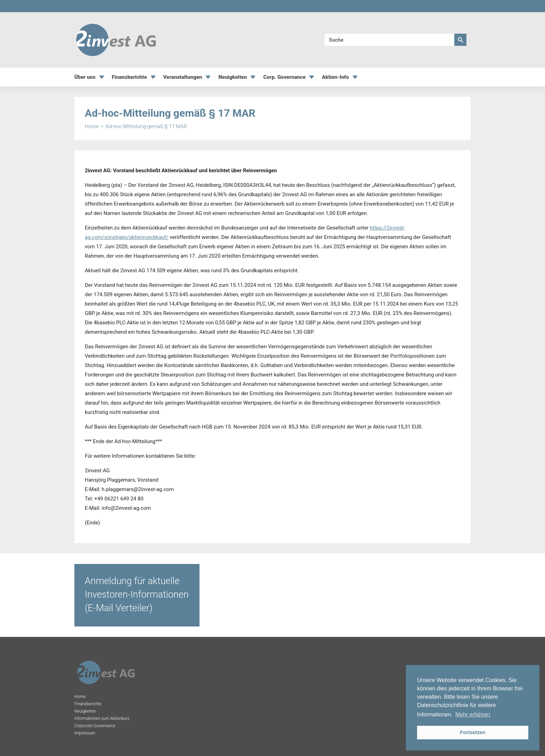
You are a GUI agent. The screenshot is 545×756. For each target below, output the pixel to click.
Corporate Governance (95, 726)
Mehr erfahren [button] (473, 715)
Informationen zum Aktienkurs (102, 718)
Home (92, 127)
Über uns (85, 77)
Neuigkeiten (233, 77)
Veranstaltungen (183, 77)
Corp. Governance (284, 77)
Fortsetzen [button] (473, 732)
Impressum (85, 733)
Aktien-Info (335, 77)
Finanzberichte (129, 77)
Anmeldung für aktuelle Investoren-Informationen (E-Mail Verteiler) (137, 595)
